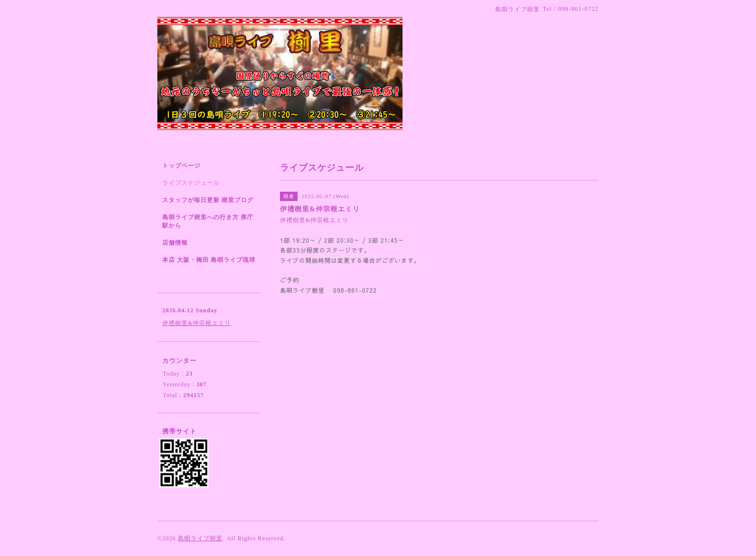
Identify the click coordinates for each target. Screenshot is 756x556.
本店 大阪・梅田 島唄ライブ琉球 (209, 260)
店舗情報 (175, 243)
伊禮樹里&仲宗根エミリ (197, 323)
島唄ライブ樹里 (200, 538)
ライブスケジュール (191, 183)
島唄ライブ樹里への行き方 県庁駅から (208, 221)
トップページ (181, 166)
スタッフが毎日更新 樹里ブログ (208, 200)
